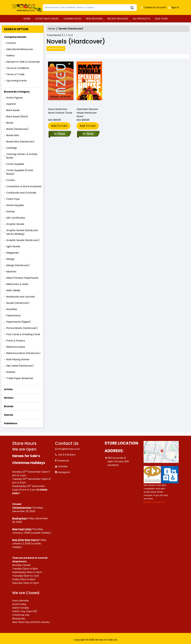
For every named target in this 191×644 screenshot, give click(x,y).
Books (10, 123)
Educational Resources (20, 49)
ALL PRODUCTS (141, 19)
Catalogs (12, 148)
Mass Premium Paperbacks (22, 278)
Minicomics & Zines (17, 284)
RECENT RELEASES (118, 19)
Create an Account (153, 7)
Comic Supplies (15, 164)
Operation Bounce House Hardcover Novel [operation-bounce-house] (87, 113)
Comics (11, 180)
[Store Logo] (27, 7)
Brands (9, 406)
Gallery (11, 56)
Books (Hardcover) (17, 129)
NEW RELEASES (94, 19)
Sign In (174, 7)
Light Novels (13, 246)
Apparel (11, 104)
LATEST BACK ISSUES (47, 19)
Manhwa (11, 272)
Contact (11, 43)
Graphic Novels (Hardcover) (23, 240)
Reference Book (16, 347)
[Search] (90, 8)
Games (11, 212)
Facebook (63, 461)
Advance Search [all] (56, 48)
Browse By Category (17, 92)
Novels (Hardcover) (18, 303)
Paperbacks (13, 316)
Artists (8, 389)
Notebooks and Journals (21, 297)
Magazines (12, 253)
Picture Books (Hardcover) (22, 328)
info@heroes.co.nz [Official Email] (69, 449)
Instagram (64, 472)
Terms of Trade (15, 74)
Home (52, 29)
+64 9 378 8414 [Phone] (67, 455)
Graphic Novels (15, 224)
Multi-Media (13, 290)
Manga (10, 259)
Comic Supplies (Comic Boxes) (20, 172)
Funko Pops (13, 199)
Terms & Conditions (18, 68)
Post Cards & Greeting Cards (23, 334)
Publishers (11, 423)
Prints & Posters (16, 341)
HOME (27, 19)
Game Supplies (15, 205)
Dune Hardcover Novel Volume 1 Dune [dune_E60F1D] (60, 111)
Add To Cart (59, 126)
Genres (9, 415)
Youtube (63, 466)
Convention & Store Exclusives (24, 186)
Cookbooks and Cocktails (21, 193)
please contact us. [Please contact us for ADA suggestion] (154, 502)
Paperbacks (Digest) (19, 322)
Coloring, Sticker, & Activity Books (22, 156)
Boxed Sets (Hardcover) (20, 142)
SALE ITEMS (161, 19)
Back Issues (13, 110)
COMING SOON (72, 19)
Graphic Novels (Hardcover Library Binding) (22, 232)
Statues (11, 372)
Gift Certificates (16, 218)
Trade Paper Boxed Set (20, 378)
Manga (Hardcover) (18, 265)
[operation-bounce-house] (89, 84)
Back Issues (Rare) (17, 116)
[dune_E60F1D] (61, 84)
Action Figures (15, 98)
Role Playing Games (18, 359)
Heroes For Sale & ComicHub (23, 62)
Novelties (12, 309)
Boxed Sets (13, 135)
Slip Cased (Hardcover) (20, 366)
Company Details (15, 37)
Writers (9, 398)
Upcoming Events (17, 81)
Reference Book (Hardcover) (23, 353)
